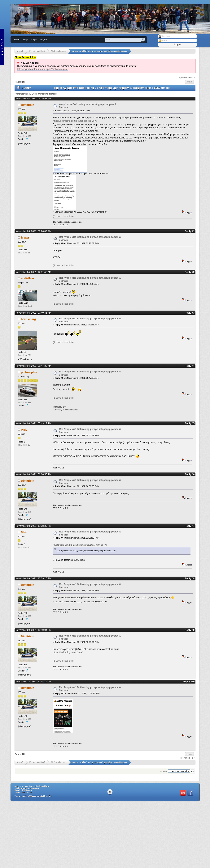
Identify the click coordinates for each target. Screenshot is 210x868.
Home (17, 40)
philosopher (29, 372)
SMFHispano (27, 790)
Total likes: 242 (24, 355)
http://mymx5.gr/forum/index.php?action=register (43, 69)
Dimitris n (28, 105)
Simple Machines (42, 786)
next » (192, 78)
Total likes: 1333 (25, 306)
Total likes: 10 (24, 445)
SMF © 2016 (29, 786)
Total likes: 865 (24, 403)
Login (34, 40)
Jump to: (164, 771)
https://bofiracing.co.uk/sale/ (68, 652)
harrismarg (28, 319)
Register (44, 40)
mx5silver (28, 278)
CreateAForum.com (31, 788)
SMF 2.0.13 (19, 786)
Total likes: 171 (24, 136)
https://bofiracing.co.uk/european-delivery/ (75, 121)
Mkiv (24, 430)
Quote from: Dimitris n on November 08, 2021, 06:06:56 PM (80, 545)
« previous (184, 78)
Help (25, 40)
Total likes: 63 (24, 253)
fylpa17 (26, 237)
